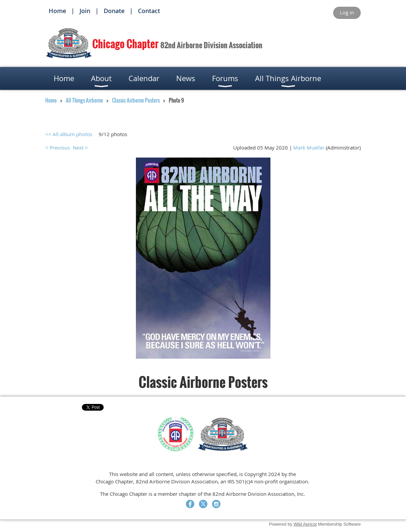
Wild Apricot (305, 524)
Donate (114, 11)
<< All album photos (69, 134)
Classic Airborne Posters (136, 100)
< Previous (58, 147)
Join (85, 11)
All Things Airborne (84, 100)
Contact (149, 11)
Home (57, 11)
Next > (80, 147)
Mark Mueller (309, 147)
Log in (347, 12)
